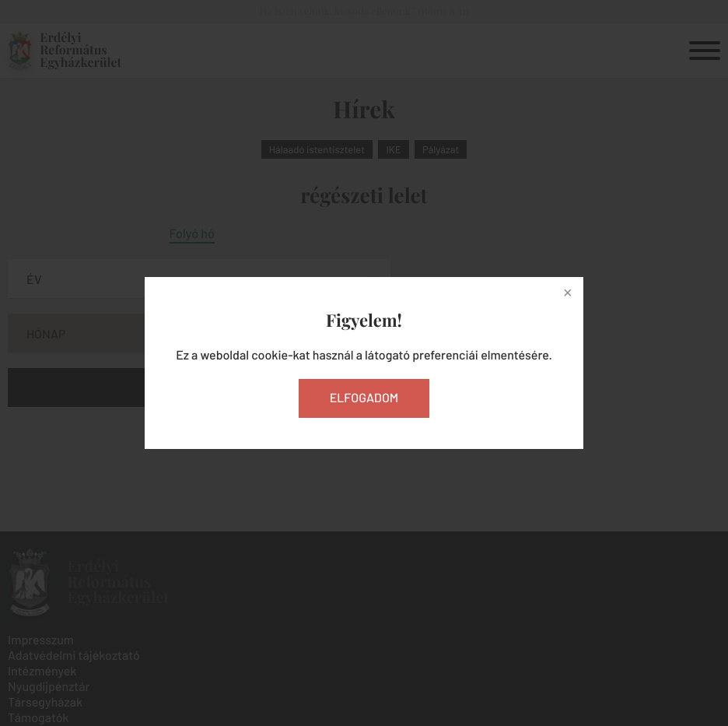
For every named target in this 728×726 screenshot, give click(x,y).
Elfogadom (364, 398)
